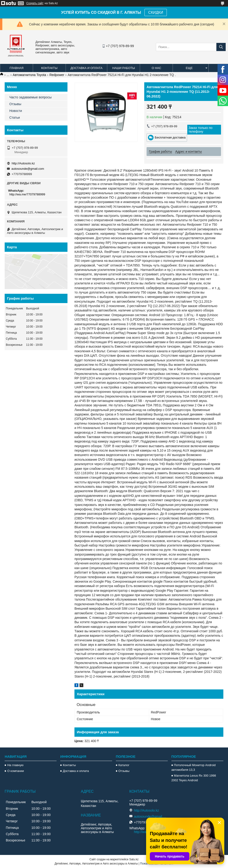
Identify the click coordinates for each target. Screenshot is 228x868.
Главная (17, 68)
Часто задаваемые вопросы (30, 97)
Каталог (124, 765)
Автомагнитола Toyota (29, 75)
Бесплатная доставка (170, 137)
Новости (16, 111)
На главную (15, 765)
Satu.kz (134, 859)
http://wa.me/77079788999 (27, 194)
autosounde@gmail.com (28, 169)
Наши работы (124, 68)
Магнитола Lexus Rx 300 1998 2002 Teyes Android (194, 778)
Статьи (15, 118)
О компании (16, 771)
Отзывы (15, 104)
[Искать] (221, 47)
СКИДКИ (156, 12)
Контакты (49, 68)
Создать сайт (35, 3)
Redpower (57, 75)
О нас (156, 68)
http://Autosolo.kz (23, 163)
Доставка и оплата (86, 68)
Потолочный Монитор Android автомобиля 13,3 (194, 767)
